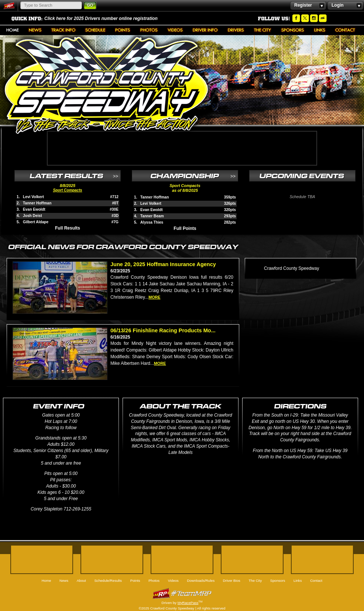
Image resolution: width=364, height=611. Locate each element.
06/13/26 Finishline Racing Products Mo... (163, 330)
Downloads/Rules (205, 30)
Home (13, 30)
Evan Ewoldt (34, 209)
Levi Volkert (33, 197)
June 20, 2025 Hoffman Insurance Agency (163, 264)
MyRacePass (182, 593)
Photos (149, 30)
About (63, 30)
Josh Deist (32, 216)
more (154, 297)
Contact (345, 30)
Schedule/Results (95, 30)
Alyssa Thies (152, 222)
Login (345, 6)
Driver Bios (236, 30)
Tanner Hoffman (37, 203)
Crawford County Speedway (291, 268)
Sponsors (293, 30)
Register (308, 6)
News (35, 30)
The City (263, 30)
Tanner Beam (152, 216)
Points (123, 30)
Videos (175, 30)
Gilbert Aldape (36, 222)
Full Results (68, 228)
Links (320, 30)
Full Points (185, 228)
